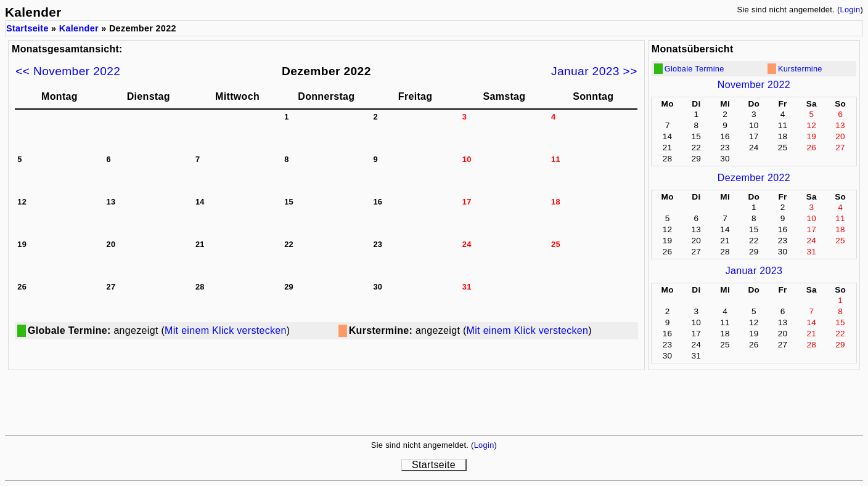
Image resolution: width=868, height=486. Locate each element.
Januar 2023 (754, 271)
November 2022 (754, 85)
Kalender (79, 28)
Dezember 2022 (754, 178)
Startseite (27, 28)
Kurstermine (800, 69)
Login (850, 10)
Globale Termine (694, 69)
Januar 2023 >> (594, 71)
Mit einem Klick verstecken (226, 330)
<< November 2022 (68, 71)
